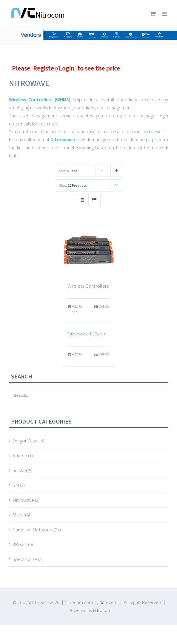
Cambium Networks (33, 530)
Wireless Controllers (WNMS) (40, 99)
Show (73, 185)
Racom (20, 456)
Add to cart (77, 309)
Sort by (68, 171)
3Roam (20, 544)
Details (104, 306)
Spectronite (25, 559)
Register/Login (54, 68)
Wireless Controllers (88, 286)
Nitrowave (62, 139)
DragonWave (26, 441)
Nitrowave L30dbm (87, 334)
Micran (19, 515)
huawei (20, 470)
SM (16, 485)
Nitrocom (108, 602)
